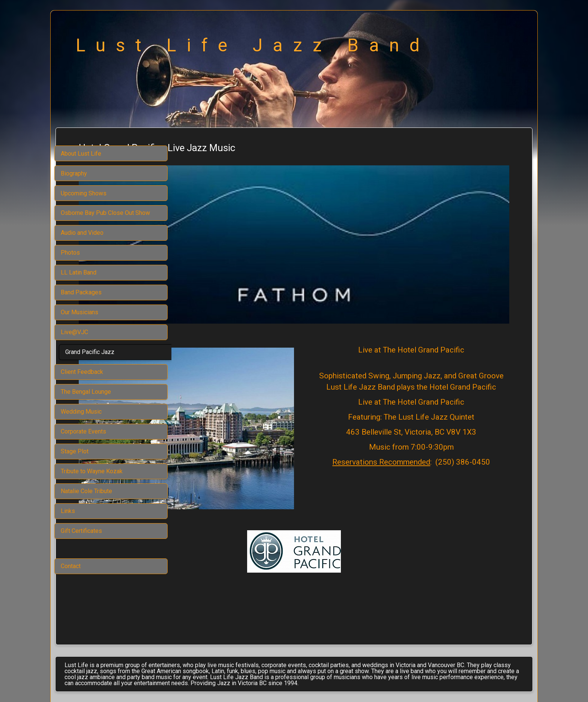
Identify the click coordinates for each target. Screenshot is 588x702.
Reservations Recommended (417, 430)
